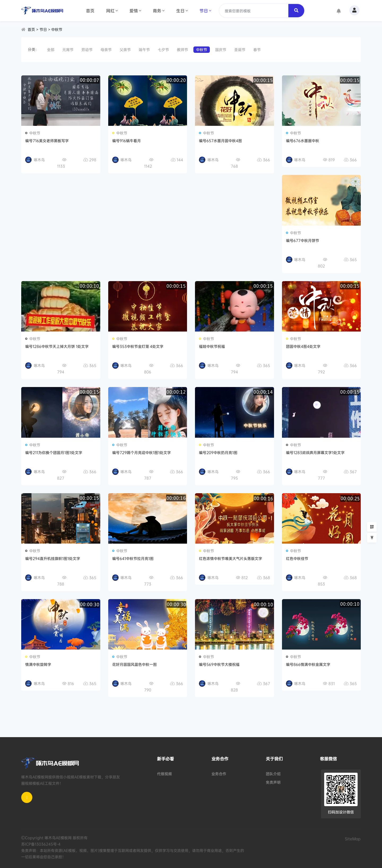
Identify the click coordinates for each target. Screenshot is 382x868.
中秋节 (57, 29)
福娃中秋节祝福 (212, 346)
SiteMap (353, 839)
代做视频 (164, 774)
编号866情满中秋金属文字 (308, 664)
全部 (51, 50)
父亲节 (125, 50)
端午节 (144, 50)
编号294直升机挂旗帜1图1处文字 (53, 558)
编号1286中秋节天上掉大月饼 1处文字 (57, 346)
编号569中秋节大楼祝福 (219, 664)
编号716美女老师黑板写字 (47, 141)
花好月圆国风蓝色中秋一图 (134, 664)
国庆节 (221, 50)
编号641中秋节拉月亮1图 (133, 558)
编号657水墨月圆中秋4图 (220, 141)
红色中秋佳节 (297, 558)
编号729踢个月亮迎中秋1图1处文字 (142, 452)
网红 (112, 11)
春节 (257, 50)
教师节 (183, 50)
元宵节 (68, 50)
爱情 (135, 11)
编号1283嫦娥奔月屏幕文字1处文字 (315, 452)
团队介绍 (273, 774)
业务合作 (219, 774)
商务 (159, 11)
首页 (90, 11)
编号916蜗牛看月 (127, 141)
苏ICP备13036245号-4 (41, 844)
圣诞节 (240, 50)
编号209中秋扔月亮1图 (218, 452)
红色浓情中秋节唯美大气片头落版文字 (231, 558)
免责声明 (273, 782)
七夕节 (163, 50)
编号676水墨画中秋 (303, 141)
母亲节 (106, 50)
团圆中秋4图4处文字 (303, 346)
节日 (205, 11)
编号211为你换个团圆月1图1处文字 (54, 452)
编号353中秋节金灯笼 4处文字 (138, 346)
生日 (182, 11)
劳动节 (87, 50)
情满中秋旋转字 (38, 664)
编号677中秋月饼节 (303, 240)
